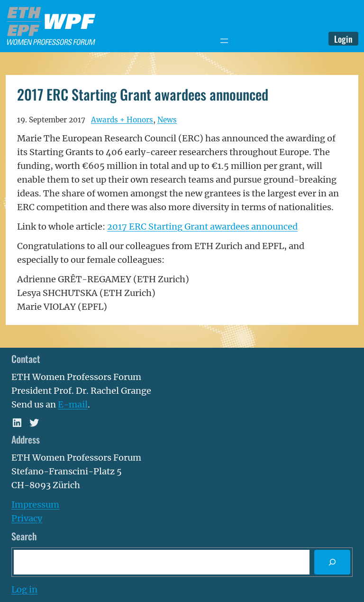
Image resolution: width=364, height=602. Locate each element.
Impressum (35, 505)
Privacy (27, 518)
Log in (24, 589)
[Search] (332, 562)
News (167, 120)
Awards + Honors (122, 120)
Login (343, 39)
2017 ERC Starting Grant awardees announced (202, 227)
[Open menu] (224, 41)
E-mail (73, 404)
